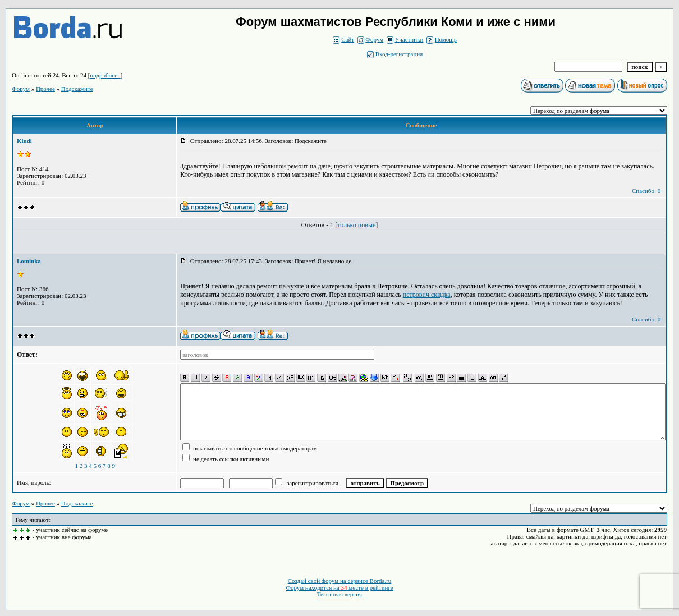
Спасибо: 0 (646, 191)
